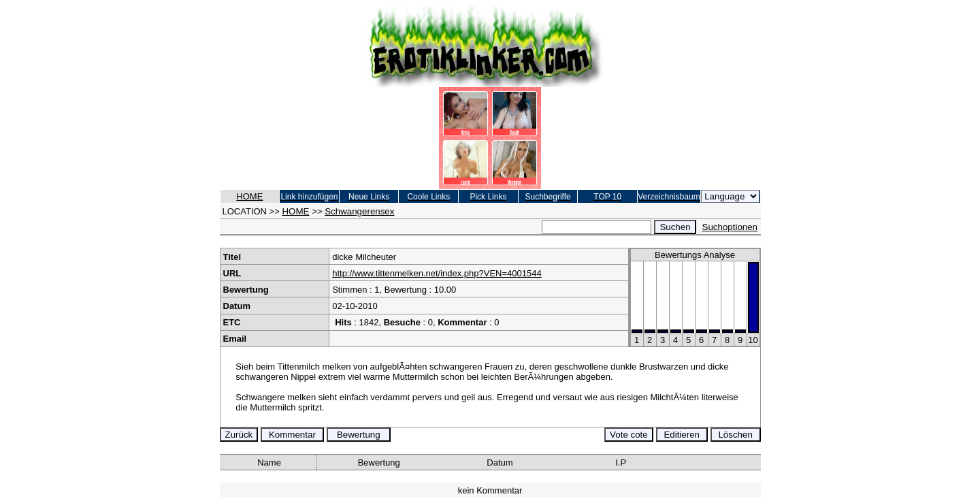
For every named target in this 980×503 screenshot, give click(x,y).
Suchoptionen (730, 227)
